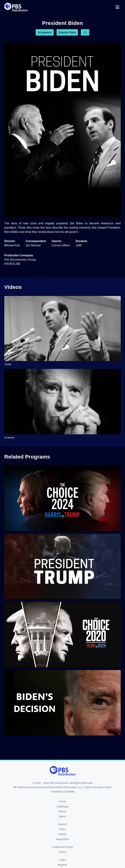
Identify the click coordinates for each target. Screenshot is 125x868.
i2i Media (69, 791)
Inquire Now (67, 32)
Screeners (45, 32)
